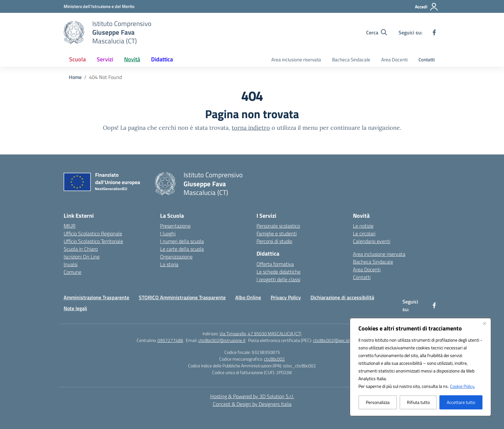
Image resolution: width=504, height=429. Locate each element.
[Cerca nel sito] (377, 32)
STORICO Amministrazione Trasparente (182, 297)
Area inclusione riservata (296, 60)
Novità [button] (132, 59)
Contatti (427, 60)
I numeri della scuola (182, 241)
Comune (72, 272)
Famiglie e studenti (277, 233)
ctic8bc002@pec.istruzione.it (340, 340)
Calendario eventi (372, 241)
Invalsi (71, 264)
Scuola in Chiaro (81, 249)
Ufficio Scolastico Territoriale (93, 241)
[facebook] (434, 32)
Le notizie (363, 226)
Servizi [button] (105, 59)
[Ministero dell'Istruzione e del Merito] (99, 6)
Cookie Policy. (463, 386)
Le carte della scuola (182, 249)
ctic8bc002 (274, 359)
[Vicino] (484, 323)
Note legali (75, 308)
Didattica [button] (162, 59)
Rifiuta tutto (418, 402)
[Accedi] (427, 7)
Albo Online (248, 297)
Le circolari (364, 233)
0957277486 (170, 340)
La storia (169, 264)
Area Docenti (394, 60)
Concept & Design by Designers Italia (252, 404)
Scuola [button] (77, 59)
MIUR (70, 226)
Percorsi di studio (274, 241)
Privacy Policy (286, 297)
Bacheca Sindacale (351, 60)
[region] (420, 367)
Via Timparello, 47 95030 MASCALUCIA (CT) (261, 333)
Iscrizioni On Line (82, 257)
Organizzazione (176, 257)
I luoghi (168, 233)
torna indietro (251, 128)
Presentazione (175, 226)
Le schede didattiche (279, 272)
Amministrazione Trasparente (96, 297)
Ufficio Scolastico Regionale (93, 233)
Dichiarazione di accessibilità (342, 297)
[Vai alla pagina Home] (75, 77)
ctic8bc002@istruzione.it (222, 340)
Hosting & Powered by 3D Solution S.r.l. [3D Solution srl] (252, 396)
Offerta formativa (275, 264)
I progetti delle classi (278, 279)
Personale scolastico (278, 226)
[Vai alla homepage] (122, 32)
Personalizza (378, 402)
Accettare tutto (461, 402)
